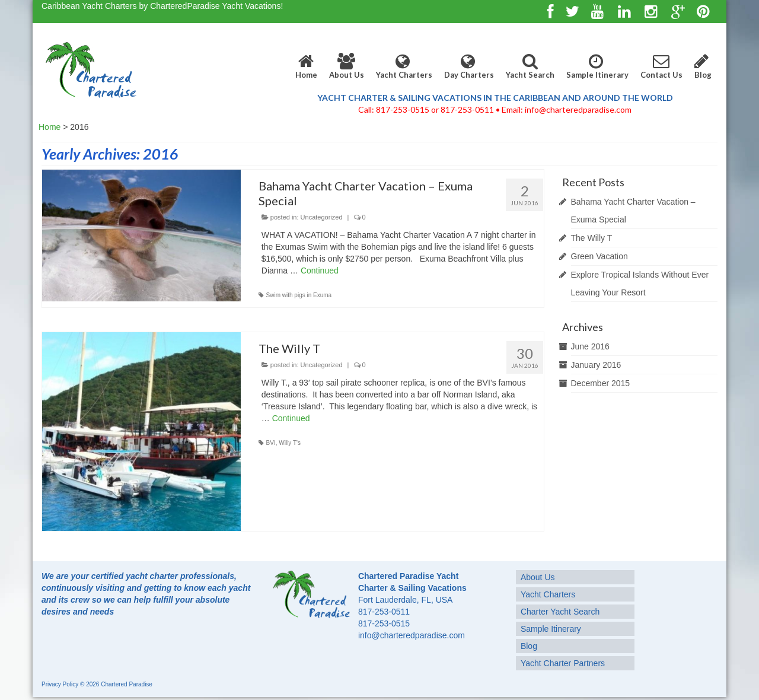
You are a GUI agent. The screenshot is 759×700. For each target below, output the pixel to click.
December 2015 (601, 383)
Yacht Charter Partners (563, 663)
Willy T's (290, 443)
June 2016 (590, 346)
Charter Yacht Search (560, 612)
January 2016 (596, 365)
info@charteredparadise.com (412, 635)
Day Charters (469, 66)
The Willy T (592, 238)
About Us (347, 66)
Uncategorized (322, 217)
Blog (703, 66)
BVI (271, 443)
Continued (320, 271)
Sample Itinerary (597, 66)
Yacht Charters (404, 66)
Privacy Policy (60, 684)
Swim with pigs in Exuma (299, 295)
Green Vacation (599, 256)
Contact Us (661, 66)
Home (306, 66)
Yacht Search (530, 66)
